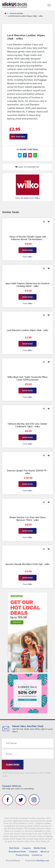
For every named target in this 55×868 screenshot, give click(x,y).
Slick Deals (14, 848)
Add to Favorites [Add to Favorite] (27, 167)
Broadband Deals (17, 852)
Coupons (27, 848)
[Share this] (44, 222)
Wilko (30, 257)
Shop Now (27, 250)
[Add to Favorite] (49, 222)
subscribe (13, 765)
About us (45, 852)
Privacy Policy (22, 855)
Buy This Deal (18, 137)
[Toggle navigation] (49, 5)
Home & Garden (16, 13)
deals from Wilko (32, 198)
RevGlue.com (43, 860)
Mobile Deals (40, 848)
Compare (33, 852)
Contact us (37, 855)
